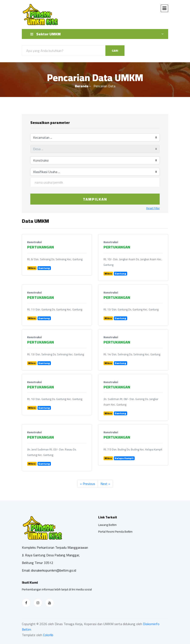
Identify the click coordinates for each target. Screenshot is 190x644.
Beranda (82, 86)
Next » (105, 484)
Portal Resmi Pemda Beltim (115, 532)
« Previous (88, 484)
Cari (115, 51)
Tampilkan (95, 199)
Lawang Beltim (107, 525)
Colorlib (48, 635)
